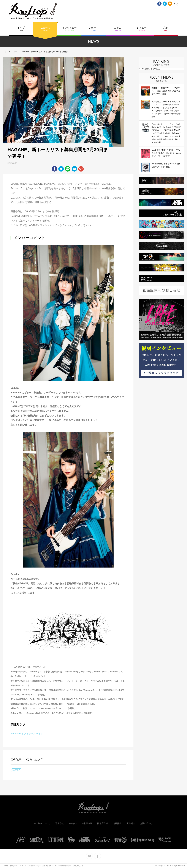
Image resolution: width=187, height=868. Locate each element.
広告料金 (131, 823)
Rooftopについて (42, 823)
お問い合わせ (146, 823)
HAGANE (16, 770)
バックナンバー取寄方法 (81, 823)
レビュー (142, 29)
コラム (118, 29)
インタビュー (69, 29)
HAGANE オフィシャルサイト (27, 734)
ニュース (45, 29)
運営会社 (60, 823)
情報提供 (117, 823)
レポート (93, 29)
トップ (21, 29)
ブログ (166, 29)
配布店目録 (103, 823)
